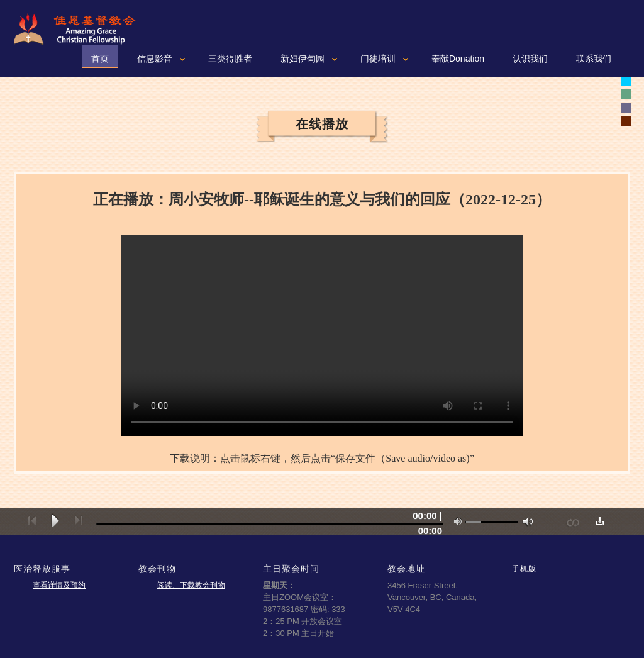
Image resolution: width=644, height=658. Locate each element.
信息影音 (155, 59)
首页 (100, 59)
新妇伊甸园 (303, 59)
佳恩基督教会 (80, 29)
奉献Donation (458, 59)
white (626, 81)
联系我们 (594, 59)
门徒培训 (378, 59)
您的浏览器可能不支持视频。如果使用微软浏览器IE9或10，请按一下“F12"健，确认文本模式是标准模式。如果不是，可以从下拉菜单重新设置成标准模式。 (322, 335)
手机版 (524, 568)
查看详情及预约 (59, 585)
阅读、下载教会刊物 (191, 585)
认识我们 (530, 59)
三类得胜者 (230, 59)
